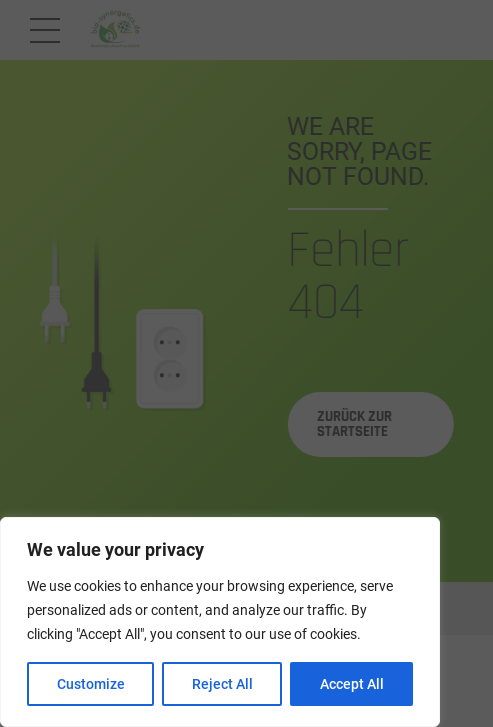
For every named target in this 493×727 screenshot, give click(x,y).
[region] (220, 622)
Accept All (352, 684)
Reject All (222, 684)
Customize (91, 684)
